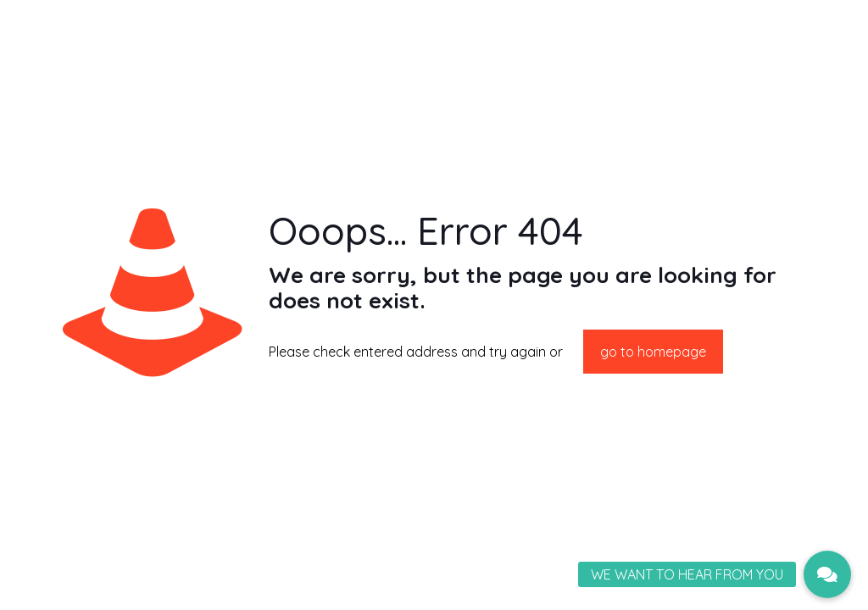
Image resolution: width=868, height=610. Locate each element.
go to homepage (653, 352)
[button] (827, 574)
